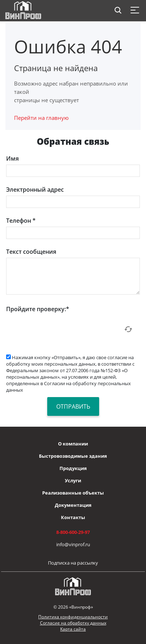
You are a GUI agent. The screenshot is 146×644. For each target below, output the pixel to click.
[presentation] (61, 329)
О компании (73, 444)
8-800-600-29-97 (73, 532)
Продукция (73, 468)
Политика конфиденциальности (73, 617)
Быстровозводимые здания (73, 456)
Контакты (73, 517)
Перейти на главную (41, 118)
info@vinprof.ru (73, 544)
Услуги (73, 480)
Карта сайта (73, 629)
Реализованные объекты (73, 493)
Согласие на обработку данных (73, 623)
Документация (73, 505)
